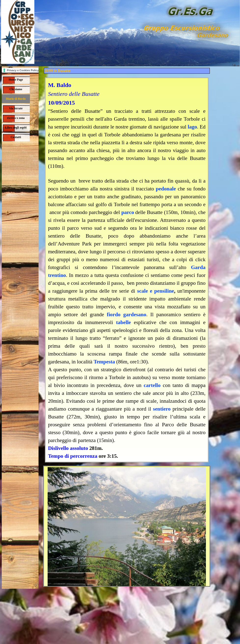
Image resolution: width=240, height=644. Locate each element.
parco (128, 212)
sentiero (162, 409)
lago (192, 127)
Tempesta (104, 362)
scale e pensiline (156, 291)
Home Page (16, 80)
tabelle (123, 322)
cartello (152, 385)
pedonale (166, 189)
